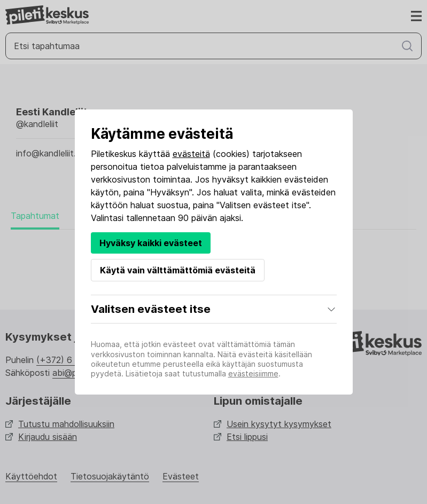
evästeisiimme (253, 373)
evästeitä (191, 154)
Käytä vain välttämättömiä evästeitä (178, 270)
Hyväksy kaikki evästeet (151, 243)
